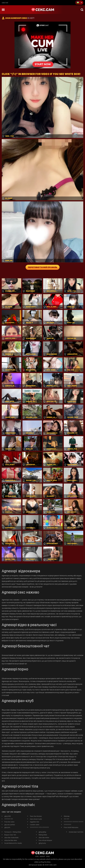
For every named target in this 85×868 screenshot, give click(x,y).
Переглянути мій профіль (43, 267)
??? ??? (66, 819)
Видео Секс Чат (10, 835)
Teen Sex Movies (36, 816)
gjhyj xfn (7, 827)
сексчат (5, 3)
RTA (37, 856)
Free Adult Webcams (71, 827)
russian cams (35, 825)
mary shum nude (36, 819)
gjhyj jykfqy (42, 832)
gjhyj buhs (42, 843)
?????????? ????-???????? (39, 827)
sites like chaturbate (11, 838)
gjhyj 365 (8, 816)
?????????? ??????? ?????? (73, 822)
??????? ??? (9, 819)
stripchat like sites (11, 840)
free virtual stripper (45, 840)
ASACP (42, 856)
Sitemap (67, 816)
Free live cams (9, 822)
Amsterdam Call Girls (76, 832)
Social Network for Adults (13, 843)
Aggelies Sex (35, 822)
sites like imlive (44, 838)
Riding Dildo (43, 835)
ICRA (48, 856)
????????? (67, 825)
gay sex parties (10, 825)
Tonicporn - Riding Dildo (13, 832)
